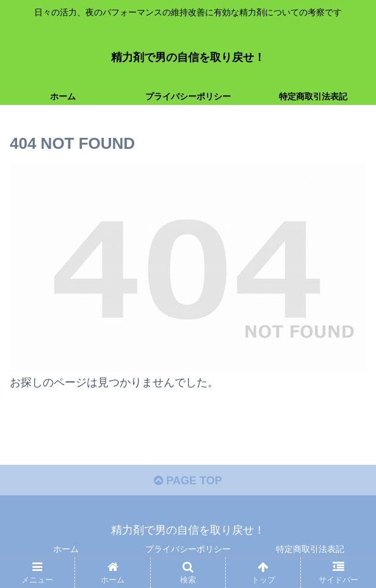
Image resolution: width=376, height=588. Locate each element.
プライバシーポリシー (188, 549)
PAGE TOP (188, 481)
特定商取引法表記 (310, 549)
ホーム (66, 549)
